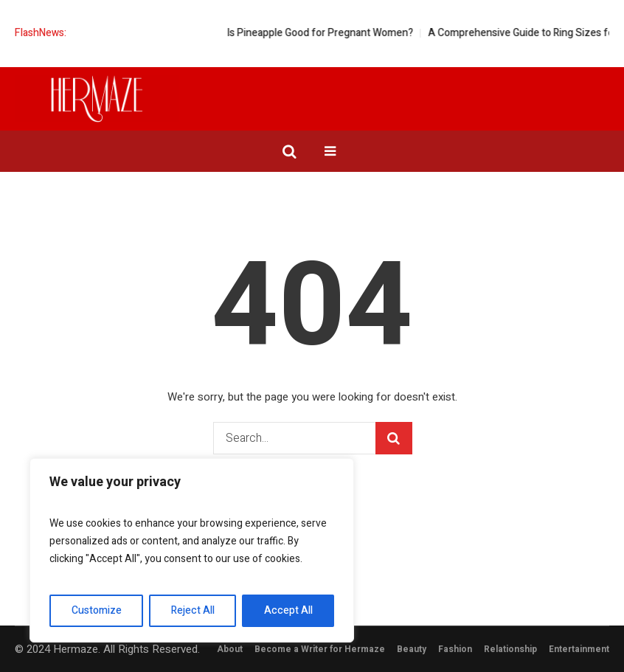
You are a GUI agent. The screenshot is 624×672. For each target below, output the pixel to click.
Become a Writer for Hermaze (320, 649)
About (230, 649)
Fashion (455, 649)
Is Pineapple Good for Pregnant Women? (331, 33)
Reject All (193, 610)
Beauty (412, 649)
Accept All (288, 610)
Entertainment (579, 649)
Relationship (510, 649)
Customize (97, 610)
